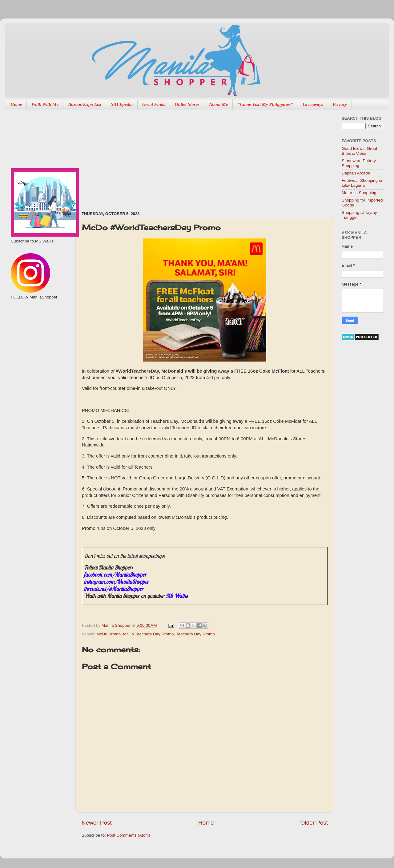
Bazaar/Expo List (85, 104)
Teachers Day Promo (195, 634)
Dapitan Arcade (356, 173)
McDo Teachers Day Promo (149, 634)
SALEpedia (122, 104)
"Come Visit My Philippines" (265, 104)
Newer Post (97, 823)
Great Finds (154, 104)
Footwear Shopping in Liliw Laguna (362, 183)
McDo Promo (109, 634)
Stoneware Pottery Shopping (359, 163)
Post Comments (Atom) (129, 835)
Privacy (340, 104)
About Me (218, 104)
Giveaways (313, 104)
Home (16, 104)
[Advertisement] (176, 157)
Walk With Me (45, 104)
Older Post (314, 823)
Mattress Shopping (359, 193)
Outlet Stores (187, 104)
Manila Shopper (117, 625)
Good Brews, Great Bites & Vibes (360, 151)
